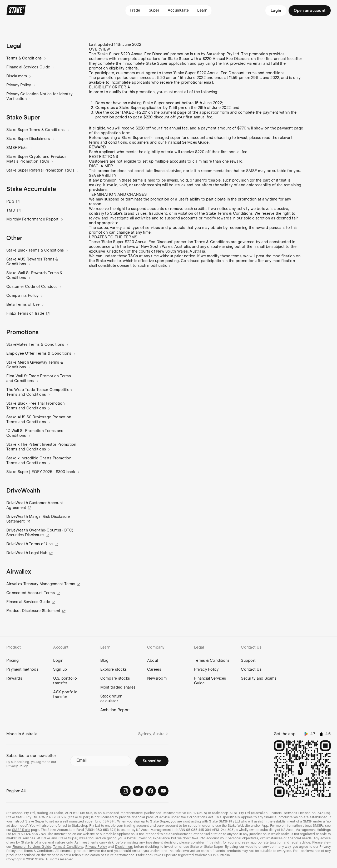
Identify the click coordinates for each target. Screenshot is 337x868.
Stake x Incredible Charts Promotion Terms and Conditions (39, 460)
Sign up (60, 669)
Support (248, 660)
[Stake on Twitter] (138, 791)
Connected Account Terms (31, 593)
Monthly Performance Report (33, 219)
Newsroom (157, 678)
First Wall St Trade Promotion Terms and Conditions (39, 378)
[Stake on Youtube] (163, 791)
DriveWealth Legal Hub (27, 553)
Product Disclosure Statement (34, 611)
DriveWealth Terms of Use (30, 544)
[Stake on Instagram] (125, 791)
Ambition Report (115, 710)
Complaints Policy (23, 295)
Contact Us (251, 669)
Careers (154, 669)
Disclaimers (17, 76)
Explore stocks (114, 669)
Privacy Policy (19, 85)
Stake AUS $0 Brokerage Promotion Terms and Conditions (39, 419)
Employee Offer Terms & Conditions (39, 353)
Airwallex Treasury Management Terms (41, 584)
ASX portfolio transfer (65, 694)
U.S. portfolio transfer (65, 681)
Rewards (14, 678)
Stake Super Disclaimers (28, 139)
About (153, 660)
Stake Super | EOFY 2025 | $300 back (41, 472)
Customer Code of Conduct (32, 287)
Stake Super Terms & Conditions (36, 130)
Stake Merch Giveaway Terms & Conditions (35, 365)
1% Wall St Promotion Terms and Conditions (35, 433)
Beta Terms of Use (23, 304)
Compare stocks (115, 678)
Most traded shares (118, 687)
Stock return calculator (111, 699)
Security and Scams (259, 678)
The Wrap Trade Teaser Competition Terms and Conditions (39, 392)
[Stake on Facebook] (151, 791)
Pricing (13, 660)
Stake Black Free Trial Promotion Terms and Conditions (35, 406)
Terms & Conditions (24, 58)
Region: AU (16, 791)
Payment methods (22, 669)
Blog (105, 660)
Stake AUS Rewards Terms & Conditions (32, 262)
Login (276, 11)
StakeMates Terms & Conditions (35, 344)
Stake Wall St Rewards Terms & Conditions (34, 275)
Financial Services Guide (28, 67)
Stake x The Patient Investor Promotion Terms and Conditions (41, 447)
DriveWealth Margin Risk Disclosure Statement (38, 519)
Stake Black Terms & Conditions (35, 250)
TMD (11, 210)
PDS (11, 201)
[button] (14, 46)
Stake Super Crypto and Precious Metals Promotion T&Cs (36, 159)
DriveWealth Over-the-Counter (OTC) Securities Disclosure (40, 533)
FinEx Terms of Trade (26, 313)
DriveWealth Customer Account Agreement (35, 505)
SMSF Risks (17, 148)
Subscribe (152, 761)
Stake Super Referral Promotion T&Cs (40, 170)
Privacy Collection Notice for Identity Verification (39, 96)
